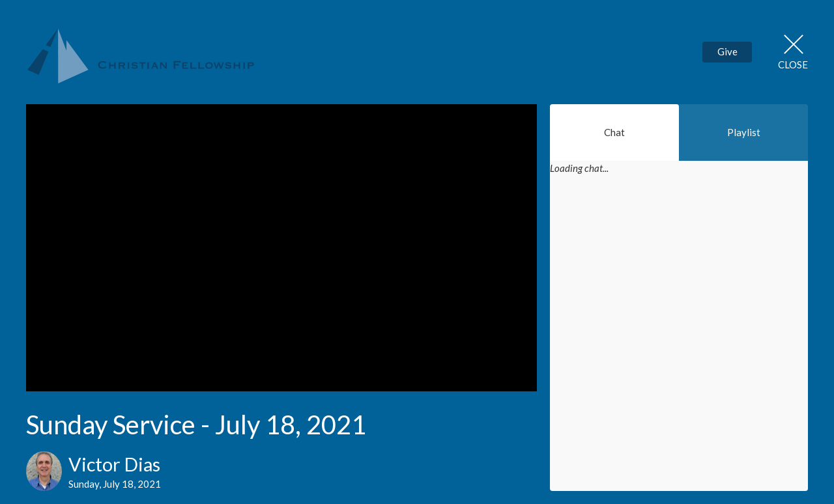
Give (727, 51)
